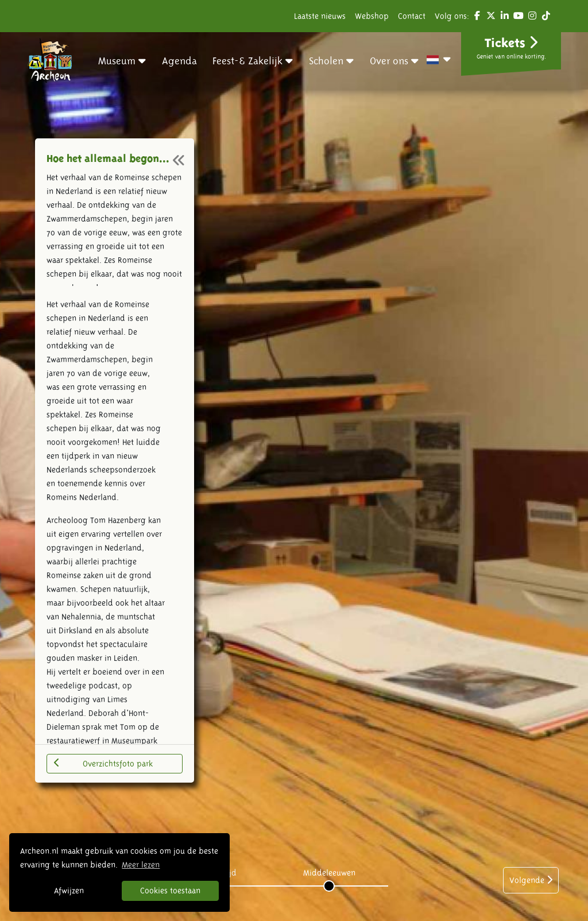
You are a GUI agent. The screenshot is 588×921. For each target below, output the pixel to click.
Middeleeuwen (329, 873)
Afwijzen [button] (69, 891)
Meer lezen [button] (141, 865)
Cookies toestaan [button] (170, 891)
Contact (412, 16)
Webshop (372, 16)
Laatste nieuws (320, 16)
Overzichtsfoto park (103, 763)
